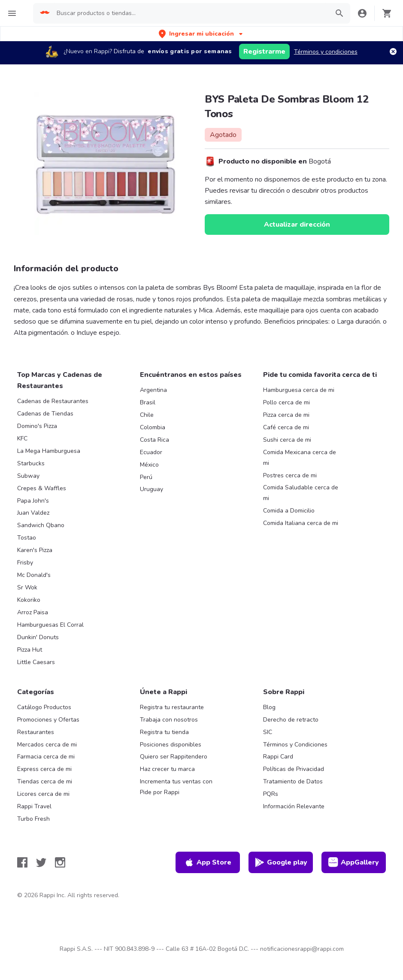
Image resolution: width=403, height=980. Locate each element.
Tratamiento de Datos (293, 781)
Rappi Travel (34, 806)
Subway (28, 476)
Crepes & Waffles (42, 488)
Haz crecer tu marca (167, 769)
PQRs (271, 794)
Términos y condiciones (326, 52)
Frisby (25, 563)
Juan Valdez (33, 513)
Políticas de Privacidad (294, 769)
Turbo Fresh (33, 819)
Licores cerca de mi (43, 794)
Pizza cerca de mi (286, 415)
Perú (146, 477)
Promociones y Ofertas (48, 720)
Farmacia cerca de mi (46, 757)
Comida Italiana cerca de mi (301, 523)
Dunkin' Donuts (38, 637)
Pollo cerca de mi (286, 402)
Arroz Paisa (33, 612)
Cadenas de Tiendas (45, 414)
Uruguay (152, 489)
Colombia (153, 427)
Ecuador (151, 452)
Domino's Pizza (37, 426)
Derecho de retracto (291, 720)
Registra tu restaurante (172, 707)
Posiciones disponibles (171, 745)
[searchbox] (190, 13)
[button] (201, 34)
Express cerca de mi (44, 769)
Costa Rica (155, 440)
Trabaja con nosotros (169, 720)
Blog (269, 707)
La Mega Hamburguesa (49, 451)
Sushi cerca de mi (287, 440)
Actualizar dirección (297, 225)
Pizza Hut (30, 650)
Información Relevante (294, 806)
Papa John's (33, 501)
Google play (281, 862)
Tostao (27, 538)
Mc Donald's (34, 575)
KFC (22, 438)
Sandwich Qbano (41, 525)
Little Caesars (36, 662)
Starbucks (31, 463)
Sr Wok (27, 587)
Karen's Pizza (35, 550)
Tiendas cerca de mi (45, 781)
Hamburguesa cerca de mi (299, 390)
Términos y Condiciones (295, 745)
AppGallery (354, 862)
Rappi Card (278, 757)
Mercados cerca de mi (47, 745)
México (149, 465)
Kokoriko (29, 600)
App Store (208, 862)
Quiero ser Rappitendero (174, 757)
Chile (147, 415)
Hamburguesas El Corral (50, 625)
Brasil (148, 402)
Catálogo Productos (44, 707)
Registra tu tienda (164, 732)
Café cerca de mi (286, 427)
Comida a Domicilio (289, 511)
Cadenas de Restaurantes (53, 401)
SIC (268, 732)
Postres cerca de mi (290, 475)
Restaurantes (36, 732)
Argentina (153, 390)
